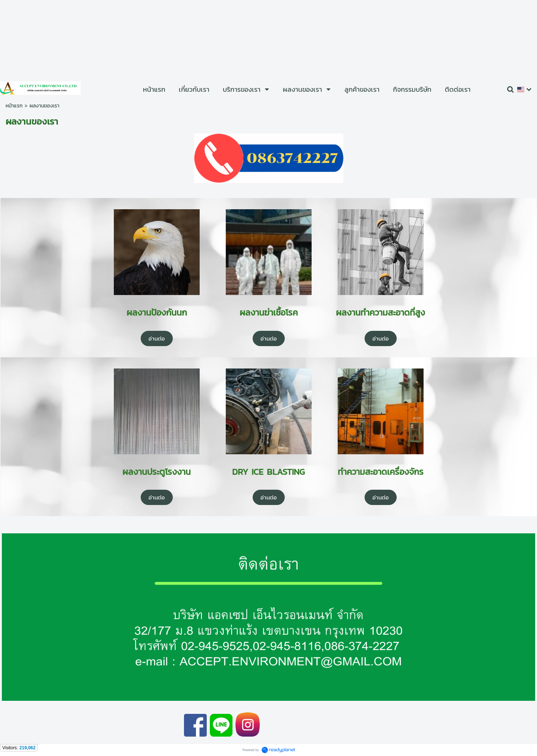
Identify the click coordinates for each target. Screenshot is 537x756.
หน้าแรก (14, 106)
